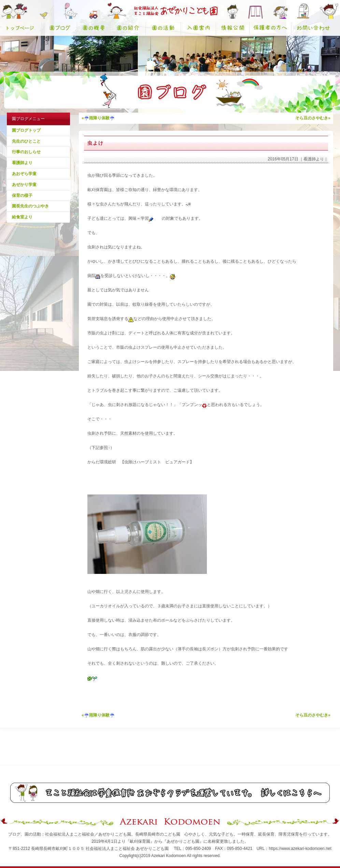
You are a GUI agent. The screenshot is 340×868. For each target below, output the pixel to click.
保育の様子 (22, 196)
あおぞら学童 (24, 174)
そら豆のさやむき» (313, 118)
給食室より (22, 217)
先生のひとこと (26, 141)
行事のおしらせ (26, 152)
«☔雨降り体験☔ (98, 118)
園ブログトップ (26, 130)
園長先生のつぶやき (30, 206)
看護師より (22, 163)
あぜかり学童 (24, 185)
